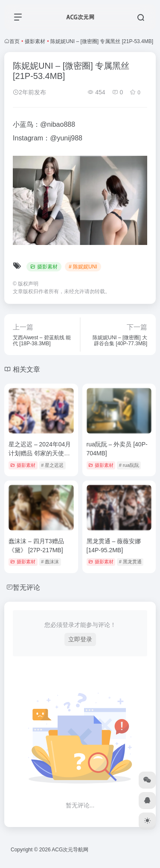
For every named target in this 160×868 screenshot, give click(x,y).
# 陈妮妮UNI (83, 267)
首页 (15, 41)
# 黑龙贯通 (130, 562)
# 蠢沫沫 (50, 562)
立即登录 (80, 639)
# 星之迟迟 (52, 465)
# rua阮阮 (129, 465)
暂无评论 (26, 587)
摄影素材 (35, 41)
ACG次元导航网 (70, 850)
